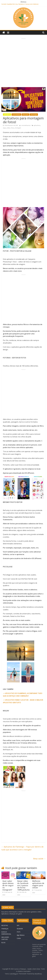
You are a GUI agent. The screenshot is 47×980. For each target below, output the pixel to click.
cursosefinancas (26, 125)
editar (8, 128)
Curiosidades (16, 115)
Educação (25, 115)
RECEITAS (5, 925)
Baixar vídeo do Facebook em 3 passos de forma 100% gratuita (23, 885)
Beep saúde (39, 859)
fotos (12, 128)
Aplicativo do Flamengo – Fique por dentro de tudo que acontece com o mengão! (22, 848)
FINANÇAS (5, 929)
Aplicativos (7, 115)
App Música (21, 935)
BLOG (3, 943)
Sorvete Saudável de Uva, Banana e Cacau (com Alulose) (20, 4)
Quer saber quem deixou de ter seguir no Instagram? (8, 885)
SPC (18, 925)
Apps (4, 128)
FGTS (19, 932)
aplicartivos (37, 125)
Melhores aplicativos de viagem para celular (38, 884)
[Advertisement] (23, 63)
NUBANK (20, 929)
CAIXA (19, 938)
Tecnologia (34, 115)
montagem (18, 128)
